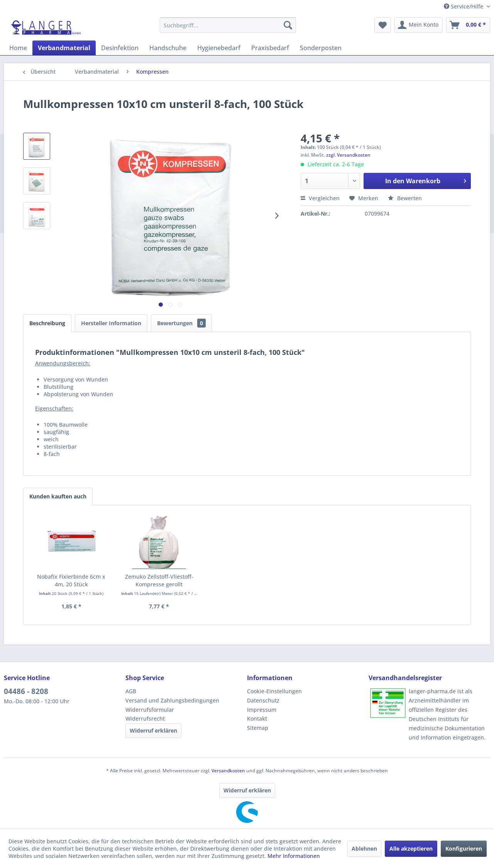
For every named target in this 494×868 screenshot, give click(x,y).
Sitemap (258, 728)
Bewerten (405, 198)
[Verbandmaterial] (64, 48)
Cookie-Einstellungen (274, 691)
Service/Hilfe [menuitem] (464, 6)
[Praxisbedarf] (270, 48)
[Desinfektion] (120, 48)
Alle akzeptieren (411, 849)
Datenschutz (263, 700)
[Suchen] (288, 25)
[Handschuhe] (168, 48)
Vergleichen (320, 198)
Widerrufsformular (150, 710)
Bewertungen (181, 323)
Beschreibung (47, 323)
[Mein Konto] (419, 25)
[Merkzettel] (383, 25)
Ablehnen (364, 849)
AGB (131, 691)
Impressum (262, 710)
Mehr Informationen (294, 856)
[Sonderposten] (321, 48)
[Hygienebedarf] (219, 48)
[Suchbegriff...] (228, 25)
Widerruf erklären (153, 730)
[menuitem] (228, 25)
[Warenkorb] (468, 25)
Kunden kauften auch (58, 496)
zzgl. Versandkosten (348, 155)
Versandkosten (228, 771)
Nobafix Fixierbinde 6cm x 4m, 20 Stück (71, 580)
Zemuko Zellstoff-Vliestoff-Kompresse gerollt (159, 580)
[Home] (18, 48)
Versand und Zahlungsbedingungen (172, 700)
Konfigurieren (464, 849)
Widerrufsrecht (145, 719)
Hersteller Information (111, 323)
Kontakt (257, 719)
